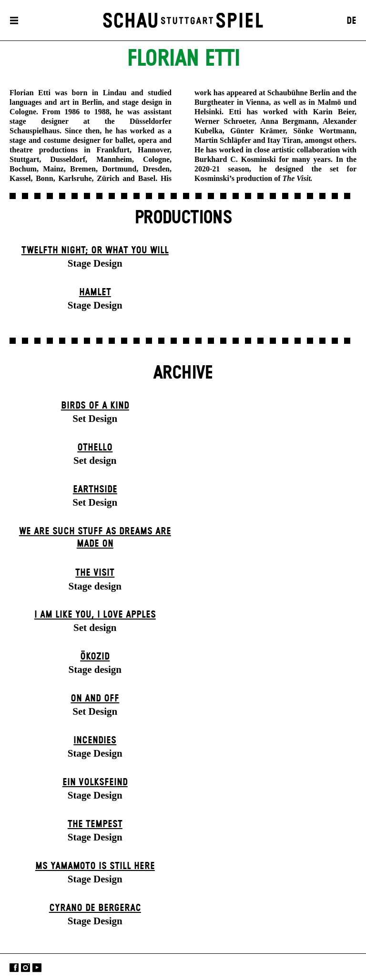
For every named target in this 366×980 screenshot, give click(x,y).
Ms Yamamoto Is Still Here (95, 866)
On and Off (95, 699)
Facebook (14, 968)
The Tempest (95, 824)
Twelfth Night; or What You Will (95, 250)
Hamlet (95, 292)
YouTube (37, 968)
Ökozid (95, 657)
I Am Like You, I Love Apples (95, 615)
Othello (95, 448)
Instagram (25, 968)
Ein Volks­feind (95, 782)
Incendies (95, 740)
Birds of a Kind (95, 406)
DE (351, 21)
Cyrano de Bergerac (95, 908)
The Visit (95, 573)
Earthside (95, 490)
